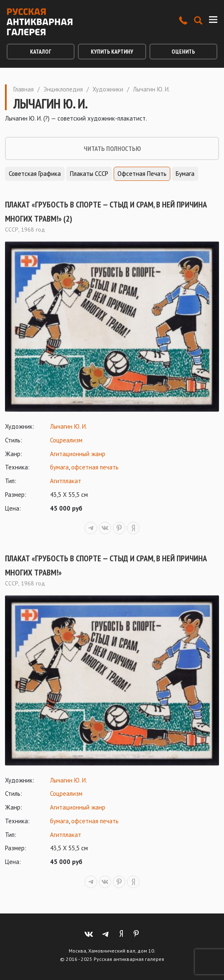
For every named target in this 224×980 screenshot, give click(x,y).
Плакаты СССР (89, 174)
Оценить (183, 52)
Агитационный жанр (78, 454)
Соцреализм (66, 440)
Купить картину (112, 52)
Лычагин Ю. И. (68, 426)
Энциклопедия (63, 89)
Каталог (41, 52)
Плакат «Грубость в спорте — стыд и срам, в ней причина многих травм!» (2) (106, 212)
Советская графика (35, 174)
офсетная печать (95, 467)
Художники (108, 89)
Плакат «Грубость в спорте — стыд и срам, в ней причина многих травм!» (106, 565)
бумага (59, 467)
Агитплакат (66, 481)
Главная (24, 89)
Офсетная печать (142, 174)
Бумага (185, 174)
